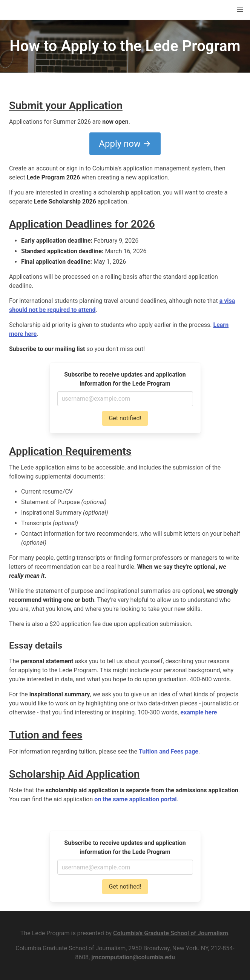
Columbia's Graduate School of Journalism (171, 933)
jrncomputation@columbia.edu (133, 957)
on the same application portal (135, 799)
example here (199, 712)
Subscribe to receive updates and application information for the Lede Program (125, 379)
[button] (240, 10)
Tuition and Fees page (169, 751)
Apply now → (125, 144)
